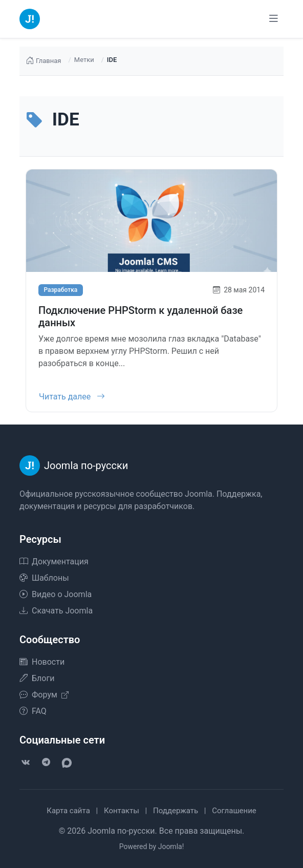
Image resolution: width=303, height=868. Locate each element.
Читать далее (72, 397)
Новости (42, 662)
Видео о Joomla (56, 594)
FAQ (33, 711)
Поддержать (176, 811)
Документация (54, 562)
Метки (84, 60)
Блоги (37, 678)
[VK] (26, 763)
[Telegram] (46, 763)
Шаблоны (44, 578)
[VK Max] (67, 763)
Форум (44, 695)
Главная (43, 61)
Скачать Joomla (56, 611)
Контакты (122, 811)
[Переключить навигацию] (273, 19)
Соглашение (234, 811)
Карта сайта (68, 811)
